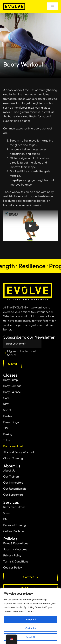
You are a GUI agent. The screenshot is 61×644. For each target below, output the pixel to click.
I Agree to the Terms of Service (22, 353)
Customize (31, 628)
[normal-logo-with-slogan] (28, 284)
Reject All (30, 637)
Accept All (30, 619)
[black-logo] (14, 4)
